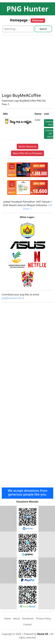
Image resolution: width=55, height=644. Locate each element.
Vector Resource (27, 147)
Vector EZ (43, 634)
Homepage (19, 20)
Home (7, 618)
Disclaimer (28, 618)
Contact (28, 624)
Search (43, 29)
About (16, 618)
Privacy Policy (43, 618)
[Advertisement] (27, 65)
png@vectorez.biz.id (13, 298)
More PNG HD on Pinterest (28, 153)
